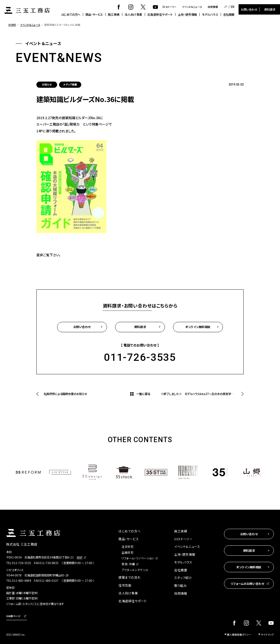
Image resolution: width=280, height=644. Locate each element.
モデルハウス (210, 14)
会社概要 (229, 14)
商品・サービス (94, 14)
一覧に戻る (143, 394)
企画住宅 (127, 552)
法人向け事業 (133, 14)
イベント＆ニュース (192, 7)
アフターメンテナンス (135, 570)
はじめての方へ (71, 14)
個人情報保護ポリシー (239, 635)
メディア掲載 (70, 85)
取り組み (180, 585)
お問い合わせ (249, 9)
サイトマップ (267, 635)
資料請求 (270, 9)
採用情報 (213, 7)
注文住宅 (127, 547)
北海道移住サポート (160, 14)
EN (233, 7)
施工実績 (114, 14)
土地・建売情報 (187, 14)
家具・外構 (128, 564)
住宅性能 (125, 585)
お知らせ (47, 85)
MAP (80, 557)
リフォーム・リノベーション (138, 558)
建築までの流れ (129, 577)
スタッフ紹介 (183, 578)
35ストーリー (169, 7)
